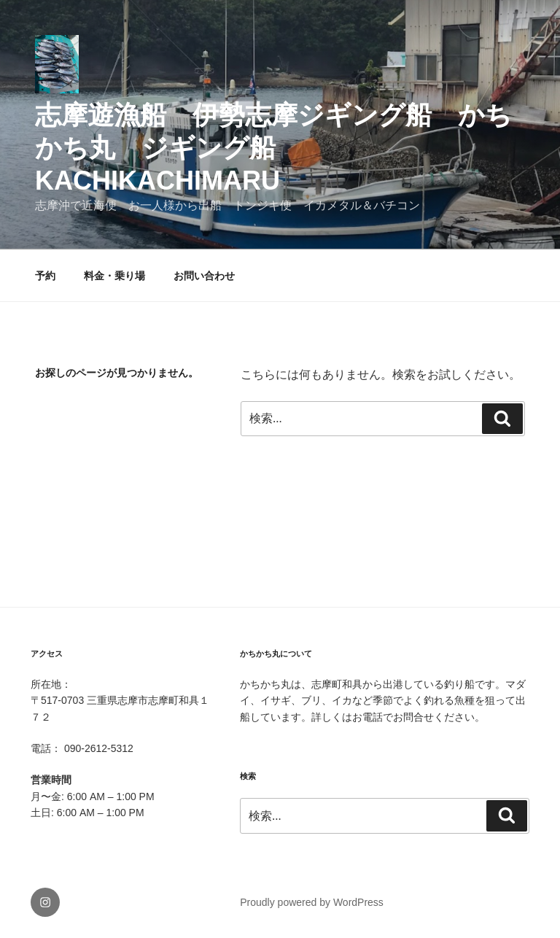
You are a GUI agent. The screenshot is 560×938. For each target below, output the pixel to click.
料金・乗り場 (114, 276)
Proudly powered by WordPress (312, 902)
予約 (45, 276)
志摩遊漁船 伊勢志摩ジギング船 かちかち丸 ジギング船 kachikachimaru (273, 148)
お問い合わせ (204, 276)
